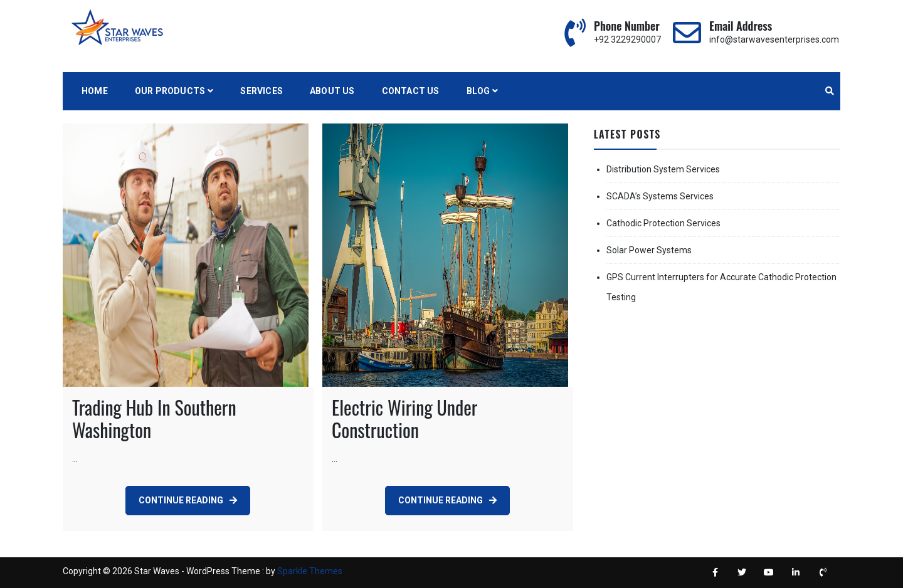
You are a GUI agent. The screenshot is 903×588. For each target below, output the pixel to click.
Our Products (170, 91)
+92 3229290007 (627, 39)
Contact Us (411, 91)
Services (261, 91)
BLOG (478, 91)
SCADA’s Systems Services (660, 196)
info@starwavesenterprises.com (774, 39)
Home (95, 91)
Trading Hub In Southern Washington (154, 418)
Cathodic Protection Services (663, 223)
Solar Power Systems (649, 250)
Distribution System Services (663, 169)
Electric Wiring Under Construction (404, 418)
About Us (332, 91)
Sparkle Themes (310, 571)
